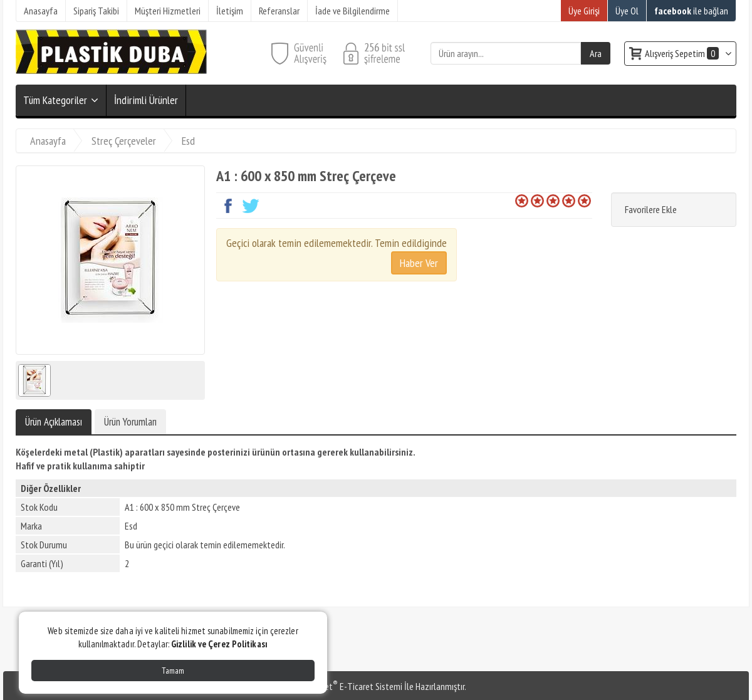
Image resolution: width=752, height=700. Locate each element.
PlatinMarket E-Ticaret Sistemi (344, 686)
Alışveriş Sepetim (683, 53)
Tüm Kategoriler (55, 100)
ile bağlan (691, 11)
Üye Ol (627, 11)
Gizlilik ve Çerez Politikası (219, 644)
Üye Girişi (584, 11)
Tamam (173, 671)
